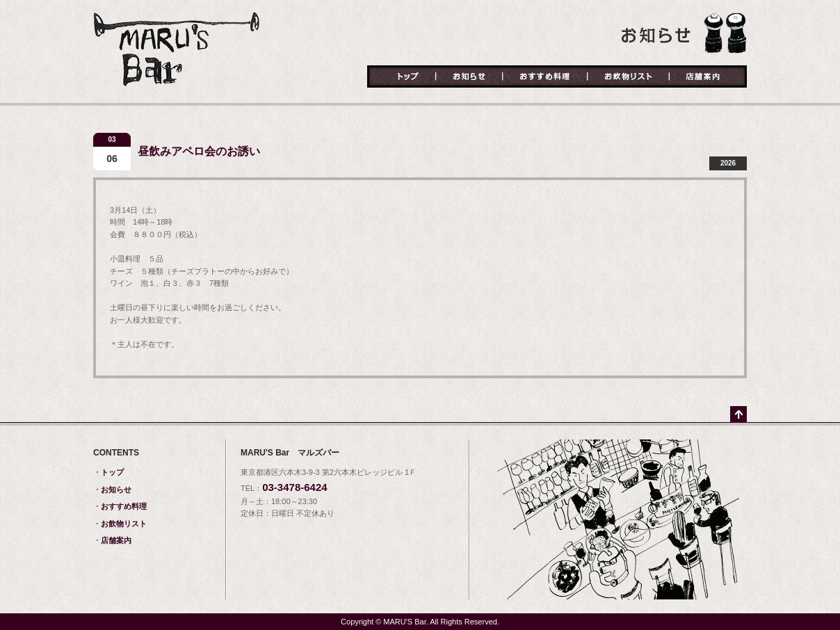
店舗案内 (708, 77)
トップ (402, 77)
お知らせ (469, 77)
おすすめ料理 (545, 77)
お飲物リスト (628, 77)
